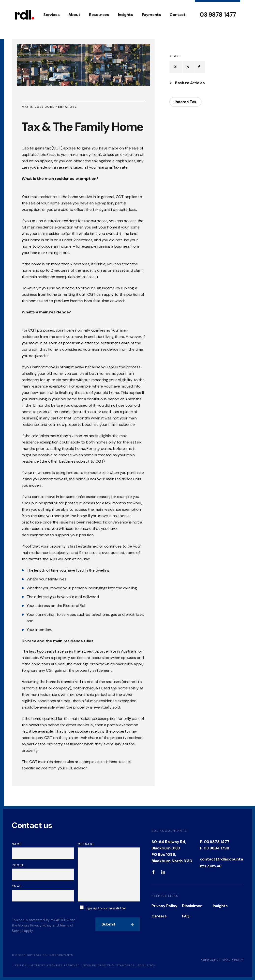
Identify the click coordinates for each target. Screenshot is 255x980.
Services (51, 15)
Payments (151, 15)
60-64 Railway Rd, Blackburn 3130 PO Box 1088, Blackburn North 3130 (172, 851)
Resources (99, 15)
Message (86, 844)
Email (17, 886)
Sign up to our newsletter (106, 908)
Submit (118, 924)
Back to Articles (187, 83)
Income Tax (185, 102)
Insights (126, 15)
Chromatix (210, 960)
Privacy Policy (164, 906)
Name (17, 844)
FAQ (186, 916)
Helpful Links (165, 896)
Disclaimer (192, 906)
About (74, 15)
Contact (178, 15)
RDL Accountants (169, 831)
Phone (18, 865)
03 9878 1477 (218, 15)
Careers (159, 916)
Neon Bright (232, 960)
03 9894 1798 (216, 848)
